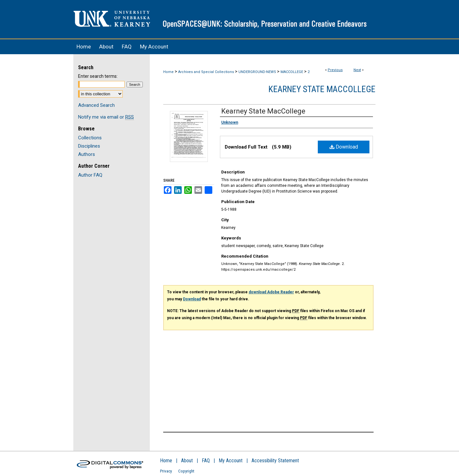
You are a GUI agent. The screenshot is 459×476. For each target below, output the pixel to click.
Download (344, 147)
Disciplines (89, 146)
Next (357, 70)
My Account (231, 461)
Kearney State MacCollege (322, 89)
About (187, 461)
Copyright (186, 471)
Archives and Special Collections (206, 72)
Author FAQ (90, 175)
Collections (90, 138)
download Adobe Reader (271, 292)
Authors (87, 154)
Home (168, 72)
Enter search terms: (98, 76)
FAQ (206, 461)
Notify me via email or (106, 117)
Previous (335, 70)
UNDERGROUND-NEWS (257, 72)
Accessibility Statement (275, 461)
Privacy (166, 471)
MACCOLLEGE (292, 72)
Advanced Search (96, 105)
